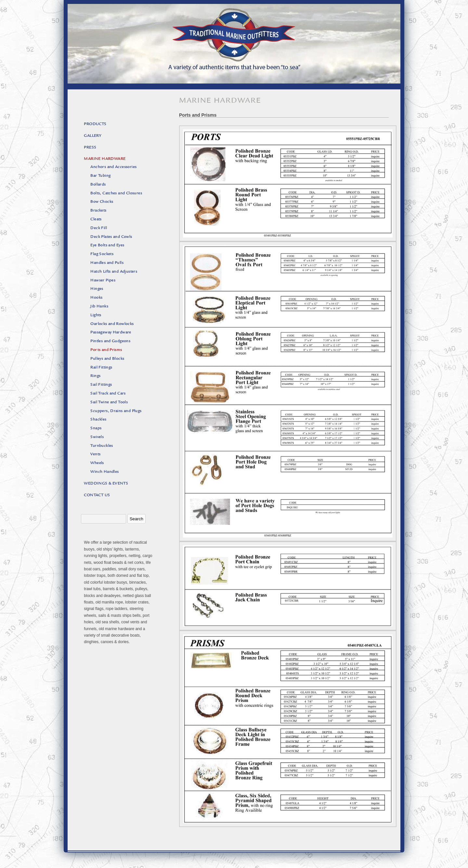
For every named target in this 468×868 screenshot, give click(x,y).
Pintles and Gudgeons (110, 341)
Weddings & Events (106, 484)
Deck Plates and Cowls (111, 237)
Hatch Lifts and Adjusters (114, 272)
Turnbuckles (102, 446)
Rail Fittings (101, 368)
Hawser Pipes (103, 281)
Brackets (98, 211)
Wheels (97, 463)
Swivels (97, 437)
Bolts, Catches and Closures (116, 194)
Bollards (98, 185)
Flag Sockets (102, 254)
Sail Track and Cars (108, 394)
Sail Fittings (101, 385)
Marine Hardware (105, 159)
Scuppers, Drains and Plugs (116, 411)
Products (95, 124)
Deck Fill (99, 228)
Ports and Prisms (106, 350)
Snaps (96, 428)
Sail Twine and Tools (109, 402)
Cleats (96, 220)
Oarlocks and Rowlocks (112, 324)
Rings (95, 376)
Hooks (96, 298)
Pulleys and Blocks (107, 359)
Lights (96, 315)
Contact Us (97, 495)
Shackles (98, 420)
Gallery (93, 136)
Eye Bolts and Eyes (107, 246)
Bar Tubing (100, 176)
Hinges (97, 289)
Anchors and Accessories (113, 167)
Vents (95, 454)
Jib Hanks (99, 307)
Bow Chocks (102, 202)
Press (90, 148)
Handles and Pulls (107, 263)
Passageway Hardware (111, 333)
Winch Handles (104, 472)
